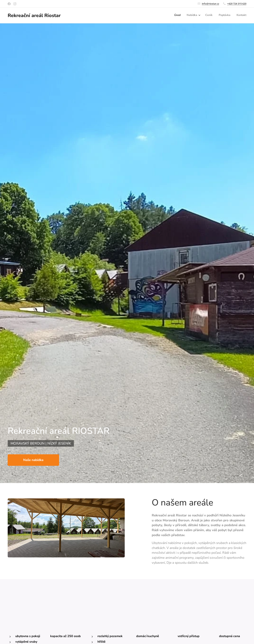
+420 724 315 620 (237, 4)
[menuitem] (221, 16)
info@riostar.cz (210, 4)
